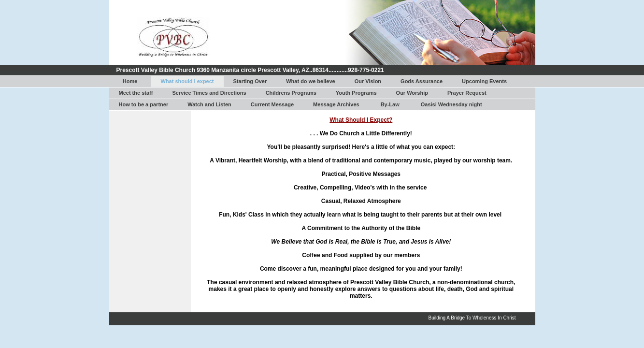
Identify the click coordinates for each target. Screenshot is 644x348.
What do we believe (310, 81)
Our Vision (368, 81)
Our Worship (412, 93)
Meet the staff (136, 93)
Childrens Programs (291, 93)
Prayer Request (467, 93)
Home (130, 81)
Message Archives (336, 104)
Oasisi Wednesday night (451, 104)
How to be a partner (144, 104)
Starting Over (250, 81)
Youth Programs (356, 93)
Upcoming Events (484, 81)
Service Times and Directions (209, 93)
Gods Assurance (422, 81)
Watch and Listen (209, 104)
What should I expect (187, 81)
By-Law (390, 104)
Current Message (272, 104)
